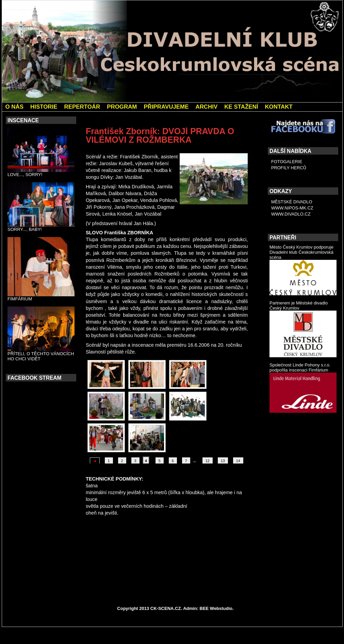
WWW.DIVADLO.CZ (291, 214)
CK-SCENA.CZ (166, 608)
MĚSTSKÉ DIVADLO (292, 202)
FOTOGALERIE (287, 162)
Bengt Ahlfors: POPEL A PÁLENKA (129, 544)
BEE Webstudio (216, 608)
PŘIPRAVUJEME (166, 107)
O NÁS (15, 107)
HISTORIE (44, 107)
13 (223, 461)
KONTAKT (279, 107)
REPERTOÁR (82, 107)
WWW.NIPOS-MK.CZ (292, 208)
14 (238, 461)
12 (208, 461)
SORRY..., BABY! (25, 229)
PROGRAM (122, 107)
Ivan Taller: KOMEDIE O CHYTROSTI (213, 553)
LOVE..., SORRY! (25, 175)
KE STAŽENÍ (241, 107)
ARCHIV (206, 107)
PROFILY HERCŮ (289, 168)
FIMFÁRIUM (20, 299)
